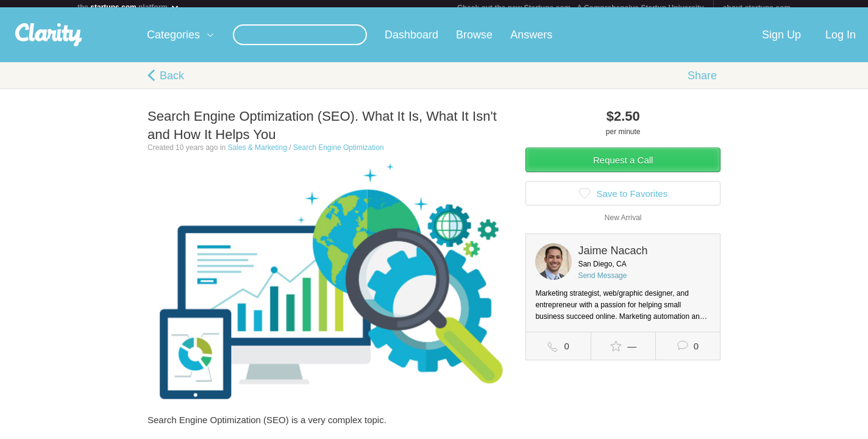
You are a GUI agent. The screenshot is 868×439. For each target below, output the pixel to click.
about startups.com (757, 8)
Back (172, 83)
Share (702, 83)
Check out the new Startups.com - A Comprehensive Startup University (581, 8)
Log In (841, 42)
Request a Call (623, 167)
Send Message (602, 283)
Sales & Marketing (257, 155)
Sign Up (781, 42)
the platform (129, 7)
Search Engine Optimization (339, 155)
